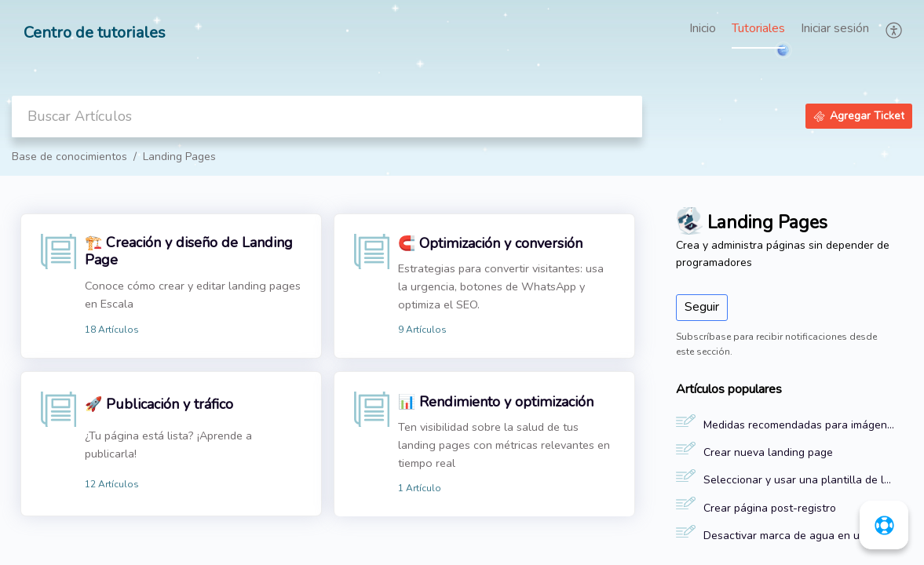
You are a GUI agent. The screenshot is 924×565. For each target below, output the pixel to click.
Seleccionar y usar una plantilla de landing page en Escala (799, 480)
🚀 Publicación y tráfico (159, 404)
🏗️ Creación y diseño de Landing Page (189, 251)
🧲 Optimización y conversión (490, 243)
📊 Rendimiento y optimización (496, 402)
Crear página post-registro (770, 508)
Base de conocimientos (69, 157)
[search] (327, 117)
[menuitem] (835, 30)
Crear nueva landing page (768, 452)
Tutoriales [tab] (758, 28)
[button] (895, 30)
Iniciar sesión (835, 28)
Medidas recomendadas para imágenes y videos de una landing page (799, 425)
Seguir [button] (702, 307)
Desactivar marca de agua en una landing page (799, 536)
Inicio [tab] (703, 28)
